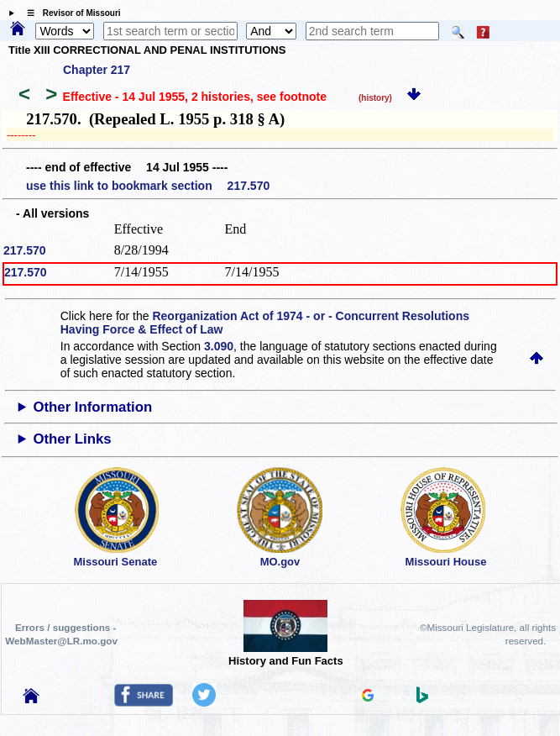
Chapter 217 (97, 70)
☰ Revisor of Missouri (70, 13)
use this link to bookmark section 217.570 (148, 186)
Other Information (92, 407)
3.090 (219, 346)
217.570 (25, 250)
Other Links (72, 439)
